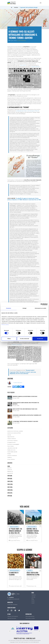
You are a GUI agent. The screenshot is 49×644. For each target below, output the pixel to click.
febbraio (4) (10, 471)
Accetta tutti (40, 339)
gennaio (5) (10, 473)
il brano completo (17, 345)
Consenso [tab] (9, 308)
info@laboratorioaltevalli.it (13, 599)
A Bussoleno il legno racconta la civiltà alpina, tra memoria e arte (27, 415)
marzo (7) (10, 470)
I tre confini (23, 65)
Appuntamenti (11, 437)
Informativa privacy (30, 616)
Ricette (9, 454)
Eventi (33, 601)
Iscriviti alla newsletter (12, 605)
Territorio (34, 595)
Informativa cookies (30, 618)
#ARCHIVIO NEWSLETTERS (14, 433)
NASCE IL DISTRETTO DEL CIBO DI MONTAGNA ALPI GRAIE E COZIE (25, 409)
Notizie (16, 7)
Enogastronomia (11, 442)
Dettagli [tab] (25, 308)
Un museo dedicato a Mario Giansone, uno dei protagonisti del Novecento (26, 403)
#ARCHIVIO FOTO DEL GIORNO (15, 431)
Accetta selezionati (24, 339)
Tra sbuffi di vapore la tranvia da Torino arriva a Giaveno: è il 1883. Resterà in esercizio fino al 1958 (24, 199)
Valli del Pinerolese (12, 618)
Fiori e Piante (11, 446)
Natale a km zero (11, 450)
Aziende (33, 597)
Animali (9, 435)
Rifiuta (9, 339)
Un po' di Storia (14, 29)
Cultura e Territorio (12, 439)
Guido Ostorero (22, 41)
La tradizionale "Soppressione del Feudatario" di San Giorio (25, 421)
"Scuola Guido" (30, 370)
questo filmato (36, 67)
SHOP (33, 603)
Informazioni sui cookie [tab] (40, 308)
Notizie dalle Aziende (12, 452)
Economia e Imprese (12, 441)
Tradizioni (10, 457)
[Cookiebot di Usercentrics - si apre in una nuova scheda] (42, 304)
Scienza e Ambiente (12, 456)
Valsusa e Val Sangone (13, 616)
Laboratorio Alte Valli (12, 448)
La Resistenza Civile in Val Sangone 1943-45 (27, 111)
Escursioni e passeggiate (13, 444)
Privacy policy (5, 325)
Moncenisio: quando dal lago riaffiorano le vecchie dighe (25, 396)
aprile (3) (9, 468)
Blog (33, 599)
